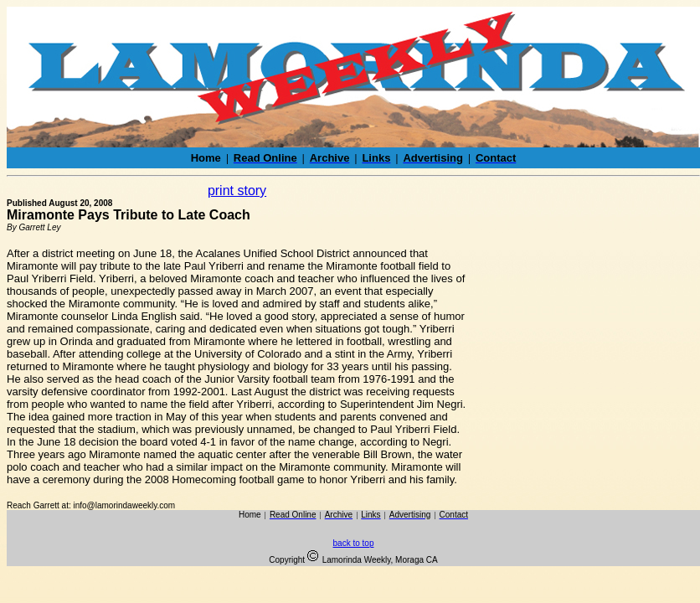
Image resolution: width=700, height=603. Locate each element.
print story (237, 191)
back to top (354, 543)
